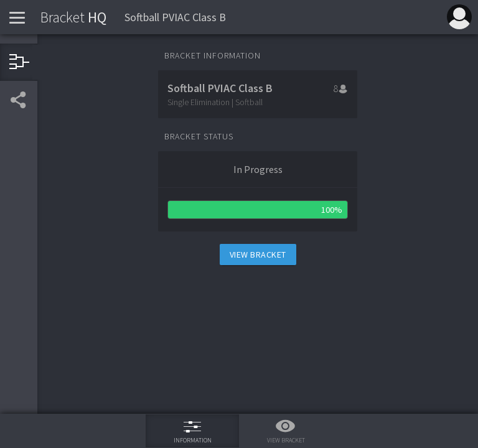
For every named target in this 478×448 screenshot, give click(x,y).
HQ (73, 17)
